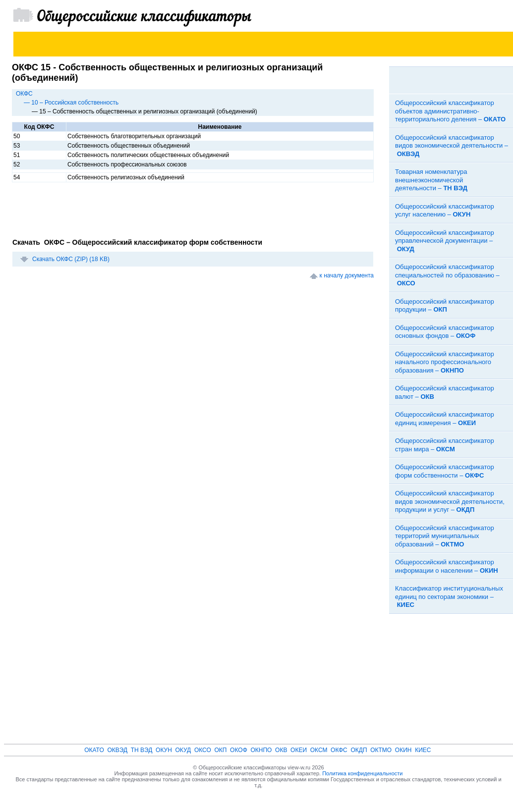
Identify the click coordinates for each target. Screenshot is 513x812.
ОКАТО (94, 750)
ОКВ (281, 750)
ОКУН (164, 750)
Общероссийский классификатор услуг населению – (445, 211)
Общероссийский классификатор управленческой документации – (445, 241)
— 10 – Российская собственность (71, 103)
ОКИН (403, 750)
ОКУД (183, 750)
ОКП (220, 750)
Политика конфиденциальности (362, 773)
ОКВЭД (117, 750)
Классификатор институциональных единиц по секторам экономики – (449, 596)
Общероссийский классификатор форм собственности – (445, 471)
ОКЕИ (299, 750)
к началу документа (347, 275)
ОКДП (359, 750)
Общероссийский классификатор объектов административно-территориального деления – (450, 111)
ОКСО (203, 750)
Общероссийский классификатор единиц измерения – (445, 419)
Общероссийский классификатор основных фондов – (445, 332)
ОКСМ (319, 750)
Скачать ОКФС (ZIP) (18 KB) (71, 259)
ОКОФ (239, 750)
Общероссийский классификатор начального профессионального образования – (445, 362)
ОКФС (24, 94)
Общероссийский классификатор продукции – (445, 306)
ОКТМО (381, 750)
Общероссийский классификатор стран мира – (445, 445)
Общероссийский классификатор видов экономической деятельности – (452, 146)
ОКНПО (261, 750)
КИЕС (423, 750)
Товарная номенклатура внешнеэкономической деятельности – (431, 180)
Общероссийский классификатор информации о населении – (447, 566)
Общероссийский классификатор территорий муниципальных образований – (445, 536)
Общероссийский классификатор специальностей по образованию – (447, 275)
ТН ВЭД (142, 750)
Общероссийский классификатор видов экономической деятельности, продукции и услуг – (450, 501)
